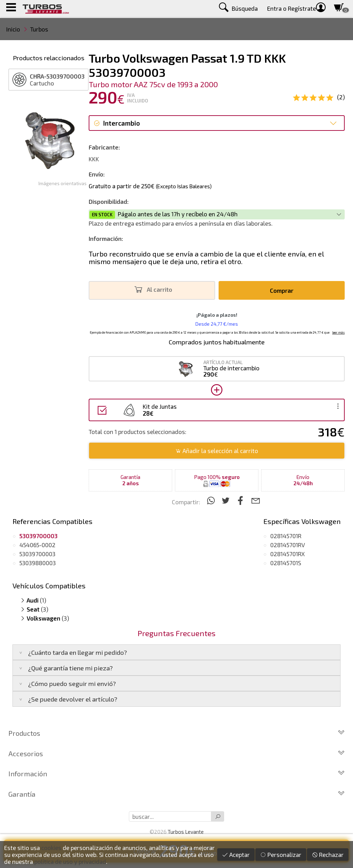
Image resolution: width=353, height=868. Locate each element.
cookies (51, 848)
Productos (176, 733)
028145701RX (288, 554)
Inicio (13, 29)
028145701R (286, 536)
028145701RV (288, 545)
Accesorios (176, 753)
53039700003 (37, 554)
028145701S (286, 563)
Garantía (176, 794)
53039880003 (38, 563)
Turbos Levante (186, 832)
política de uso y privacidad (70, 861)
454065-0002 (37, 545)
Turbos (39, 29)
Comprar (282, 290)
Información (176, 774)
